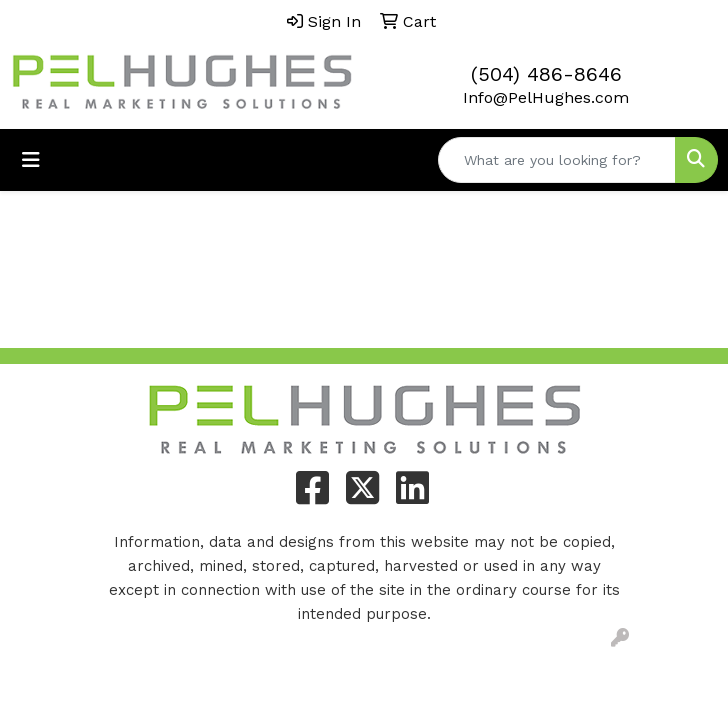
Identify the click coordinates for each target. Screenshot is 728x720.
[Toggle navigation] (31, 160)
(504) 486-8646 (546, 74)
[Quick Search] (557, 160)
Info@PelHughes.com (546, 97)
